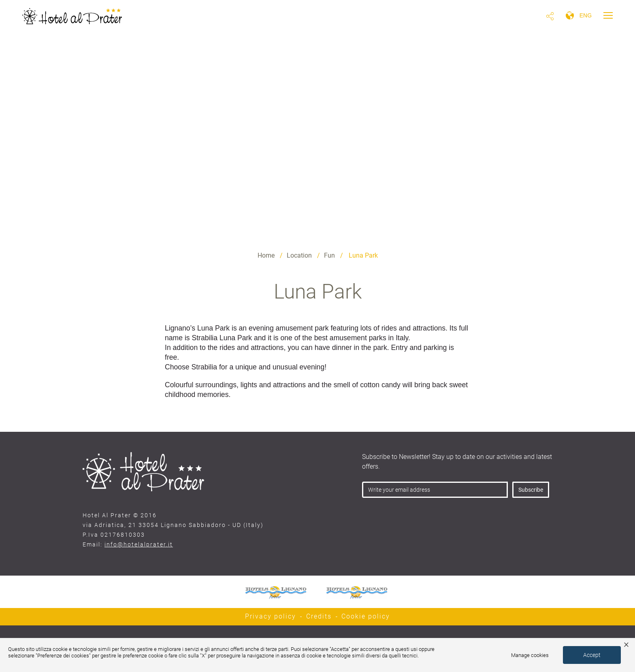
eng (586, 15)
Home (266, 255)
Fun (329, 255)
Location (299, 255)
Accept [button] (592, 655)
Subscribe (531, 490)
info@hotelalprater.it (139, 544)
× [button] (626, 644)
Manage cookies (530, 655)
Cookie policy (366, 616)
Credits (319, 616)
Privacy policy (271, 616)
